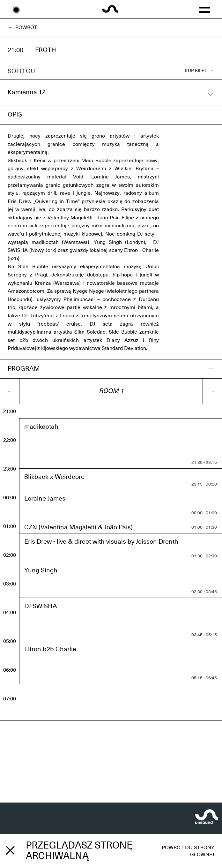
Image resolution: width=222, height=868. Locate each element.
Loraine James (45, 499)
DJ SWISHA (41, 606)
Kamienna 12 (111, 93)
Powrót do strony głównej (188, 851)
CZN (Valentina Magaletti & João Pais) (78, 527)
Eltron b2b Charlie (50, 649)
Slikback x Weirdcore (54, 477)
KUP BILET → (200, 71)
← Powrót (22, 27)
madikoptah (41, 427)
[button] (205, 9)
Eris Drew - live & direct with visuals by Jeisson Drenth (101, 542)
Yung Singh (41, 570)
